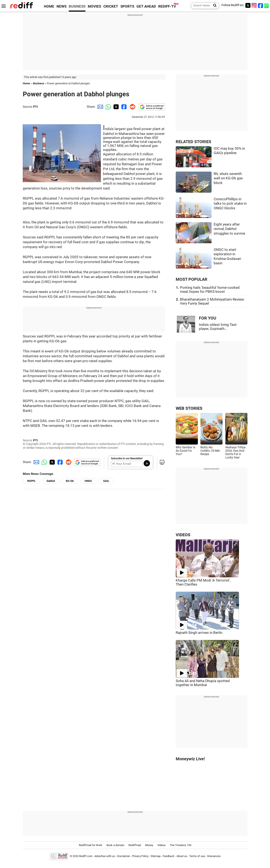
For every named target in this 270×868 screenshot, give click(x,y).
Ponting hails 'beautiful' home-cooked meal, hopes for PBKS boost (210, 290)
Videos (161, 845)
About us (182, 856)
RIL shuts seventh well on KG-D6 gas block (228, 178)
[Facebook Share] (124, 107)
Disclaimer (124, 856)
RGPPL (31, 481)
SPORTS (127, 6)
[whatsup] (267, 5)
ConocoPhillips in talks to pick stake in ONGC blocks (230, 204)
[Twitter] (248, 5)
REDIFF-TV (167, 6)
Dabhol (51, 481)
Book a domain (115, 845)
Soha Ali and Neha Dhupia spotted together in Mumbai (203, 683)
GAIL (106, 481)
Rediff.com (86, 856)
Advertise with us (105, 856)
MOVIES (94, 6)
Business (39, 83)
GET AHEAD (146, 6)
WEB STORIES (189, 408)
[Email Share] (100, 107)
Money (149, 845)
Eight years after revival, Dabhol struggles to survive (229, 229)
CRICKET (111, 6)
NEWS (61, 6)
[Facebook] (261, 5)
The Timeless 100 (181, 845)
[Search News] (214, 6)
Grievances (214, 856)
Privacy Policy (140, 856)
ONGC (88, 481)
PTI (35, 107)
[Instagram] (254, 5)
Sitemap (156, 856)
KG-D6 (70, 481)
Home (26, 83)
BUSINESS (77, 6)
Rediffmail (135, 845)
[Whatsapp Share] (108, 107)
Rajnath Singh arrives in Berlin (199, 633)
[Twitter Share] (116, 107)
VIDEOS (183, 535)
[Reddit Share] (132, 107)
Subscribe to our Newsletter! (127, 458)
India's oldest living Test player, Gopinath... (218, 327)
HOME (49, 6)
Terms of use (197, 856)
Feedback (169, 856)
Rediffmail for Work (91, 845)
